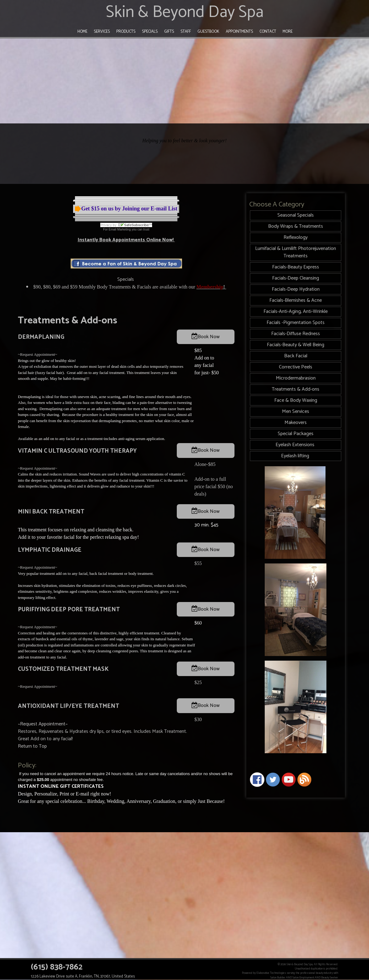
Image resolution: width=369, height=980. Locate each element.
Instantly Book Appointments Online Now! (126, 240)
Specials (150, 32)
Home (82, 32)
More (288, 32)
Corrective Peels (296, 367)
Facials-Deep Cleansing (296, 278)
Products (126, 32)
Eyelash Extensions (296, 445)
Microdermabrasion (296, 378)
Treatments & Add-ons (296, 389)
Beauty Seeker (330, 978)
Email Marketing (120, 229)
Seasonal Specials (296, 215)
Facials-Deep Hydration (296, 289)
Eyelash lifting (296, 456)
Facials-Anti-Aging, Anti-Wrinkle (296, 311)
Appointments (239, 32)
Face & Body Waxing (296, 400)
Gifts (169, 32)
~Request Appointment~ (37, 354)
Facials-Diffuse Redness (296, 334)
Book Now (209, 337)
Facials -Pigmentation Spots (296, 323)
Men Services (296, 411)
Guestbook (208, 32)
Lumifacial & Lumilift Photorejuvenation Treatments (296, 252)
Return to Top (32, 746)
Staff (186, 32)
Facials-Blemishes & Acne (296, 300)
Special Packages (296, 434)
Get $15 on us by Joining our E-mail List (129, 209)
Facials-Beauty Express (296, 267)
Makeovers (296, 423)
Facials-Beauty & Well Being (296, 345)
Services (102, 32)
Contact (268, 32)
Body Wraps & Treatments (296, 226)
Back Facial (296, 356)
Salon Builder (278, 978)
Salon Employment (303, 978)
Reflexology (296, 237)
